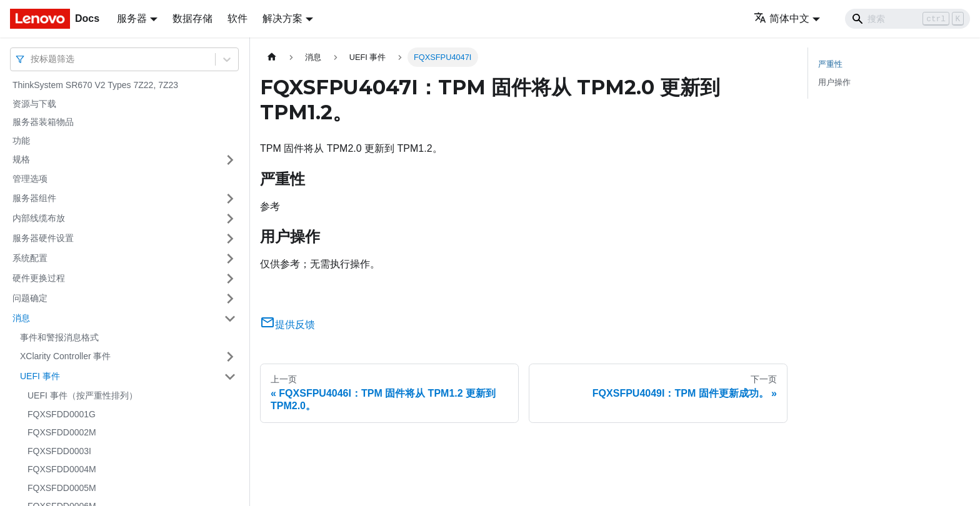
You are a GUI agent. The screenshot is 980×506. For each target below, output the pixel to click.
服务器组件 (34, 198)
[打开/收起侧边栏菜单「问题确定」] (230, 299)
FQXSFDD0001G (62, 414)
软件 (237, 18)
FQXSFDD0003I (59, 451)
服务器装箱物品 (43, 122)
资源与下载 (34, 104)
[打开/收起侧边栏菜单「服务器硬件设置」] (230, 239)
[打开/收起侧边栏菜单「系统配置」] (230, 259)
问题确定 (30, 298)
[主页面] (272, 57)
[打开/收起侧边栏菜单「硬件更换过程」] (230, 279)
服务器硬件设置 (43, 238)
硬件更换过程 (39, 278)
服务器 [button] (132, 18)
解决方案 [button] (282, 18)
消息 (21, 318)
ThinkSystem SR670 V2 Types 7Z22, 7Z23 (95, 85)
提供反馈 (287, 325)
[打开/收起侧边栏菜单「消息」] (230, 319)
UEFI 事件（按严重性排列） (82, 395)
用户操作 (834, 82)
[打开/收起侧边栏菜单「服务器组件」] (230, 199)
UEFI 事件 (40, 376)
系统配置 (30, 258)
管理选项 (30, 179)
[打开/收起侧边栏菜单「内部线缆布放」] (230, 219)
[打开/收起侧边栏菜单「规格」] (230, 160)
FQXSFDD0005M (62, 488)
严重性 (830, 64)
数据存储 (192, 18)
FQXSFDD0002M (62, 432)
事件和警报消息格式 (59, 337)
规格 (21, 159)
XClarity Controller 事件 (65, 356)
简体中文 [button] (782, 18)
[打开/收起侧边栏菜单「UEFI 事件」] (230, 377)
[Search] (907, 19)
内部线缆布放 (39, 218)
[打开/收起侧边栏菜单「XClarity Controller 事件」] (230, 357)
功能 (21, 141)
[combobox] (32, 59)
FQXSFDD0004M (62, 469)
